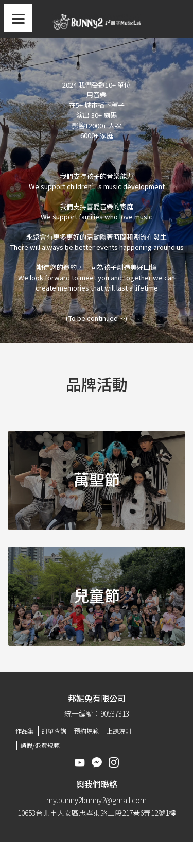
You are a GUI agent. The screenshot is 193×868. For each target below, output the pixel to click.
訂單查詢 (54, 731)
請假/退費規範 (40, 745)
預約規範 (86, 731)
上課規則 (119, 731)
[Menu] (18, 18)
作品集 (25, 731)
